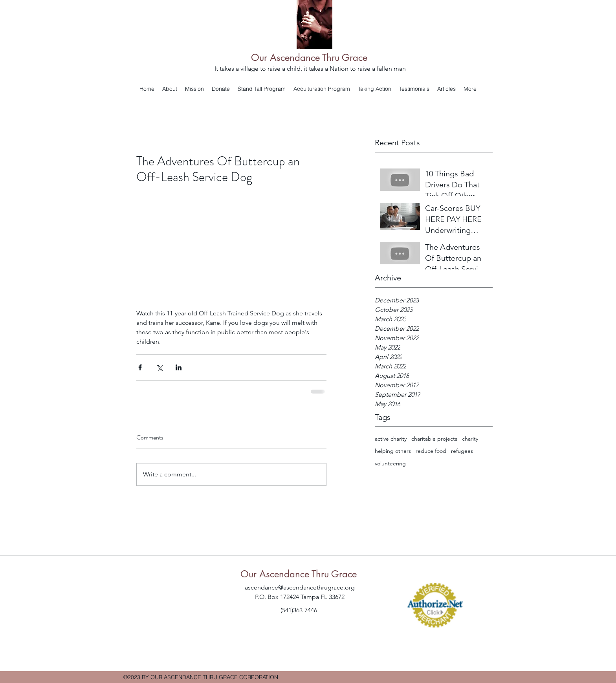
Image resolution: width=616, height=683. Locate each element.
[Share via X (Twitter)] (159, 367)
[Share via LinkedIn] (179, 367)
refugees (462, 451)
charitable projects (434, 439)
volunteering (390, 463)
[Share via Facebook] (140, 367)
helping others (393, 451)
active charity (391, 439)
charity (470, 439)
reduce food (431, 451)
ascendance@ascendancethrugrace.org (300, 587)
